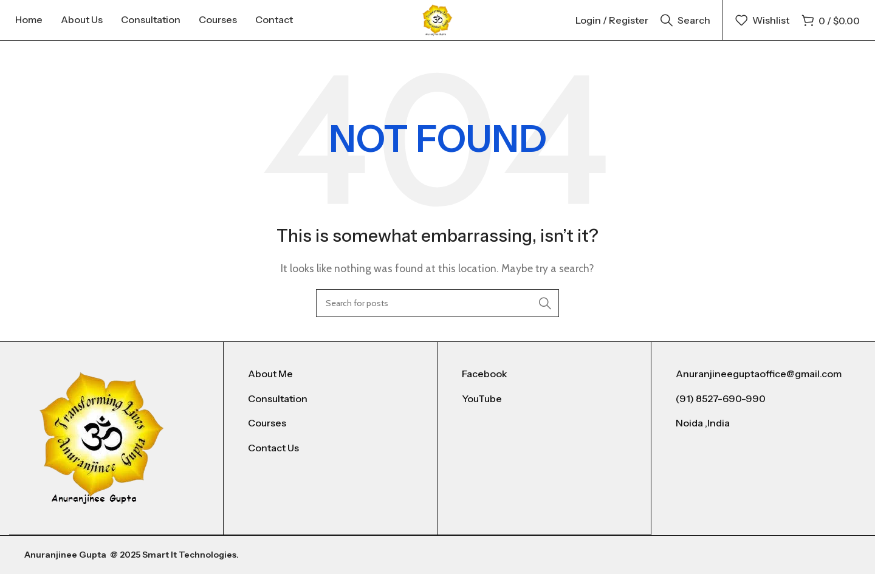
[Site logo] (437, 26)
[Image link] (102, 452)
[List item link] (330, 389)
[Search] (685, 27)
